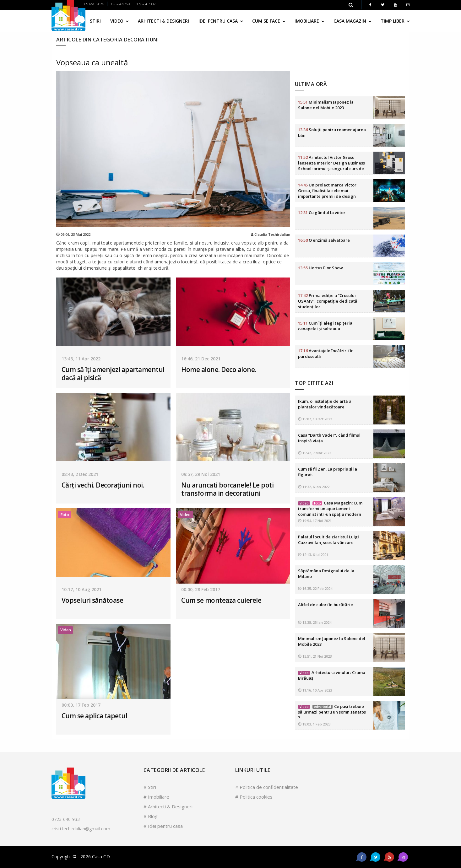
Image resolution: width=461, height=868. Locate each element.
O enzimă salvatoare (324, 196)
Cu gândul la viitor (322, 168)
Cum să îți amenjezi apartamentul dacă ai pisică (113, 374)
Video (117, 21)
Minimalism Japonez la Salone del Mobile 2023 (326, 61)
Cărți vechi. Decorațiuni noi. (103, 485)
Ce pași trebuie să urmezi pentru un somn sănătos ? (332, 667)
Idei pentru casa (219, 21)
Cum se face (267, 21)
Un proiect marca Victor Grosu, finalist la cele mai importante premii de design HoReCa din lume (327, 149)
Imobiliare (307, 21)
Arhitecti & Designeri (163, 21)
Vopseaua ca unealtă (92, 62)
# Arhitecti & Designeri (168, 806)
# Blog (151, 816)
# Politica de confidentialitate (267, 787)
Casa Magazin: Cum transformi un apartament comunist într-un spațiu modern (330, 464)
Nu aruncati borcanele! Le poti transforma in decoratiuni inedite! (227, 493)
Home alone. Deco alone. (219, 369)
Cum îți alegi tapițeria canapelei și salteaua (325, 282)
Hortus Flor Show (320, 224)
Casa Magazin (350, 21)
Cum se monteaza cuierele (221, 600)
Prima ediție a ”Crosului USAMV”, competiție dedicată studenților (328, 257)
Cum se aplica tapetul (95, 716)
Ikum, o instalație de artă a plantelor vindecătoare (325, 359)
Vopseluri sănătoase (92, 600)
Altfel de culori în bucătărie (325, 560)
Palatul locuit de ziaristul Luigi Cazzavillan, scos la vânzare (328, 495)
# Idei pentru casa (163, 826)
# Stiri (150, 787)
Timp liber (393, 21)
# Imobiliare (156, 797)
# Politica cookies (254, 797)
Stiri (95, 21)
